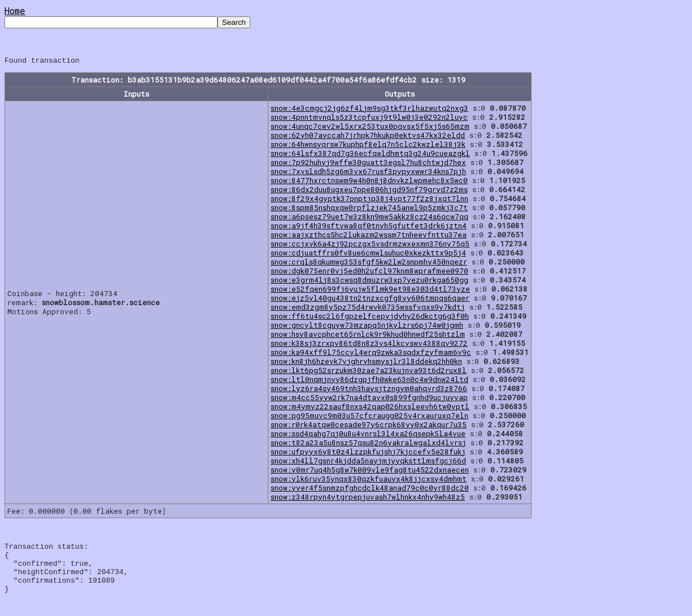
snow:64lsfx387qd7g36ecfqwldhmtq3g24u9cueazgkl (370, 155)
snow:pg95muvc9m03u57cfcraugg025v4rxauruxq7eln (369, 417)
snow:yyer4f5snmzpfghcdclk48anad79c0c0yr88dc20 (370, 489)
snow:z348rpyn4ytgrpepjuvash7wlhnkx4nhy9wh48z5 (368, 498)
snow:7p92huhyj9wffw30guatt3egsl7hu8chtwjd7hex (368, 164)
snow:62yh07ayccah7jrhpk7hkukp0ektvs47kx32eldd (368, 137)
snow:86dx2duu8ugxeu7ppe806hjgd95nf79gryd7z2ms (369, 191)
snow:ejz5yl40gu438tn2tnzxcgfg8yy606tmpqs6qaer (370, 300)
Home (15, 10)
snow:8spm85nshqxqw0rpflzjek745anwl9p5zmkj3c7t (369, 209)
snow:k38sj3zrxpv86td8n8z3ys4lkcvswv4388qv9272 (369, 345)
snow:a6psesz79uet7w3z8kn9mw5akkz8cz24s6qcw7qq (369, 218)
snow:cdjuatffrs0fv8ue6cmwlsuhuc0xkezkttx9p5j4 (368, 254)
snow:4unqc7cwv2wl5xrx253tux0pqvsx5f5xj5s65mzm (370, 128)
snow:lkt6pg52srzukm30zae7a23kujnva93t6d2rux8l (369, 372)
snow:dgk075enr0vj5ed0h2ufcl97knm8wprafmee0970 (369, 272)
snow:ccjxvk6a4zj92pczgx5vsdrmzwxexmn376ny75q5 (370, 245)
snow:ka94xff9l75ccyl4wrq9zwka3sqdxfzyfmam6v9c (371, 354)
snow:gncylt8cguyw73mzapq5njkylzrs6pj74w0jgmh (367, 327)
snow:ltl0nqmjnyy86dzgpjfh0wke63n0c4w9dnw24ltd (369, 381)
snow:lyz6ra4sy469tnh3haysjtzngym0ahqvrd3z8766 (369, 390)
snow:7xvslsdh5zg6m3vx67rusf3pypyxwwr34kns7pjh (368, 173)
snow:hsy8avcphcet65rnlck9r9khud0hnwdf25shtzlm (368, 336)
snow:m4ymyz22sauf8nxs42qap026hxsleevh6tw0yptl (370, 408)
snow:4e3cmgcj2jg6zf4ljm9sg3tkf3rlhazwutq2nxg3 (369, 110)
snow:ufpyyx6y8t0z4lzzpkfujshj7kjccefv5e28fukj (368, 453)
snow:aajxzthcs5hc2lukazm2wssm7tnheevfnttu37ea (369, 236)
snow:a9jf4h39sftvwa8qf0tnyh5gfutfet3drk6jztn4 (369, 227)
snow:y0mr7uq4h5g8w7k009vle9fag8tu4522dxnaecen (370, 471)
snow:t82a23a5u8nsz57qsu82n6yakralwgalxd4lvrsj (368, 444)
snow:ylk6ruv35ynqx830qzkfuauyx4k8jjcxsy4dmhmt (369, 480)
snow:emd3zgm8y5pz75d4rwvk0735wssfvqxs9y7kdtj (368, 309)
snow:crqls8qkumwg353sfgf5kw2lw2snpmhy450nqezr (369, 263)
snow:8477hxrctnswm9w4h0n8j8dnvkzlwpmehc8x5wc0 (369, 182)
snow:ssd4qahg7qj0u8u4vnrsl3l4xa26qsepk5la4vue (368, 435)
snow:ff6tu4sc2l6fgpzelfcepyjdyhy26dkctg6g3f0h (370, 318)
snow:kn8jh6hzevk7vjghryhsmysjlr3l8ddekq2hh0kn (366, 363)
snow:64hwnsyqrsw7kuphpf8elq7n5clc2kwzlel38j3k (368, 146)
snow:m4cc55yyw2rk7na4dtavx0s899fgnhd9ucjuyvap (369, 399)
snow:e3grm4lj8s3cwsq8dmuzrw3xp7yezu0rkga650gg (369, 281)
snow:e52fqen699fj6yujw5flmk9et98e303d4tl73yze (370, 290)
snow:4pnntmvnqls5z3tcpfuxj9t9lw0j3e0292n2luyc (369, 119)
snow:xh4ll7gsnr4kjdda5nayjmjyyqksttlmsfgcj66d (368, 462)
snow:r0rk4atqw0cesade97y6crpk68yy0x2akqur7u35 (369, 426)
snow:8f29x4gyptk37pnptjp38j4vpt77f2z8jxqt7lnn (369, 200)
